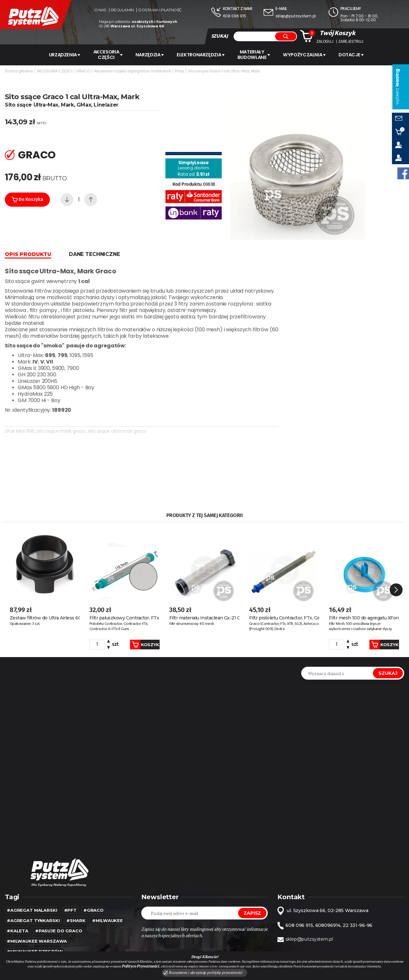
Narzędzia (149, 54)
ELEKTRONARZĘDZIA (202, 54)
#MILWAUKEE (107, 856)
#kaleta (18, 866)
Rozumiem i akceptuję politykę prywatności (203, 973)
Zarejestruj (351, 42)
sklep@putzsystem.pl (296, 16)
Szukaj (388, 609)
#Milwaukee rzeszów (35, 887)
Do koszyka (27, 199)
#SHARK (76, 856)
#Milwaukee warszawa (37, 877)
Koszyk (138, 580)
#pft (70, 846)
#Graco (93, 846)
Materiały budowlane (257, 54)
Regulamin (122, 10)
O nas (100, 10)
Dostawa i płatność (160, 10)
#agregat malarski (32, 846)
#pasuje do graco (59, 866)
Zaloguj (325, 42)
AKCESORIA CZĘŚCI (105, 54)
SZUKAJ (219, 36)
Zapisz (252, 849)
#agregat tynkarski (33, 856)
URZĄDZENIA (60, 54)
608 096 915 (235, 16)
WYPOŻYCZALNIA (309, 54)
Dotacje (357, 54)
